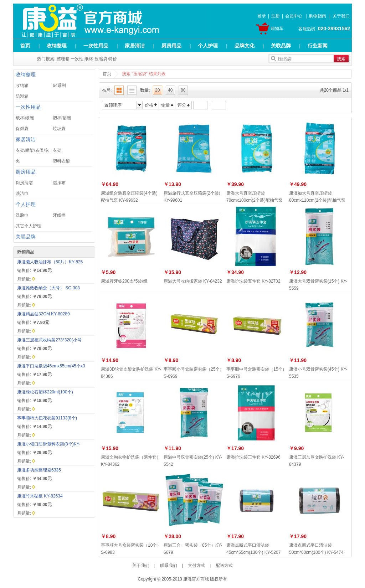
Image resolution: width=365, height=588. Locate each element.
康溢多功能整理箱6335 (39, 470)
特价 (113, 59)
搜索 (341, 59)
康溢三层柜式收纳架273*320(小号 (49, 340)
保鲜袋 (22, 129)
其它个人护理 (29, 226)
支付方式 (196, 566)
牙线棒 (59, 215)
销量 (165, 105)
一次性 (77, 59)
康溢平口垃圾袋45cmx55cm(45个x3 (51, 366)
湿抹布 (59, 183)
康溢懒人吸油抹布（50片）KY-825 (50, 262)
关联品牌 (281, 46)
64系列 (59, 86)
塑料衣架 (61, 161)
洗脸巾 (22, 215)
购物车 (277, 29)
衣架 (57, 150)
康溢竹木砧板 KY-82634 (40, 496)
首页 (25, 46)
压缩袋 (101, 59)
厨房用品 (171, 46)
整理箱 (63, 59)
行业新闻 (318, 46)
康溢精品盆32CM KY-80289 (43, 314)
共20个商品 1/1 (334, 90)
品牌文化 (245, 46)
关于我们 (341, 16)
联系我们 (169, 566)
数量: (145, 90)
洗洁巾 (22, 194)
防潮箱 (22, 96)
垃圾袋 (59, 129)
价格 (149, 105)
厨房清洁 (24, 183)
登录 (262, 16)
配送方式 (224, 566)
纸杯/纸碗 (25, 118)
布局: (107, 90)
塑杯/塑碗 (62, 118)
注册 (276, 16)
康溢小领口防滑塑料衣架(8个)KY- (49, 444)
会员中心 (294, 16)
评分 (182, 105)
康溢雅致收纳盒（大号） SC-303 (48, 288)
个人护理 (208, 46)
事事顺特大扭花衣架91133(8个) (47, 418)
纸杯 (89, 59)
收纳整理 (57, 46)
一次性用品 (96, 46)
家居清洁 (135, 46)
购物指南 (318, 16)
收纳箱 (22, 86)
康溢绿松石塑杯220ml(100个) (45, 392)
